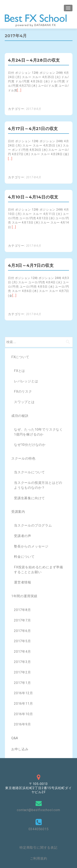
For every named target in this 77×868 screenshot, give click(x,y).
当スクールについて (29, 472)
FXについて (20, 357)
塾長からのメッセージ (31, 546)
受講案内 (18, 512)
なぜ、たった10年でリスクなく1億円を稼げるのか (38, 432)
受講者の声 (23, 536)
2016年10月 (23, 714)
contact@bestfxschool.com (38, 810)
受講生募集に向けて (29, 498)
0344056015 (39, 829)
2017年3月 (22, 662)
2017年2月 (22, 672)
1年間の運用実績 (24, 596)
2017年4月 (34, 109)
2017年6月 (22, 631)
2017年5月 (22, 641)
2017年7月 (22, 620)
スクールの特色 (23, 458)
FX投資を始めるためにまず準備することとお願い (38, 570)
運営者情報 (23, 582)
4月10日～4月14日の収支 (33, 197)
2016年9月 (22, 724)
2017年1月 (22, 683)
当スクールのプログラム (33, 525)
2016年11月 (23, 704)
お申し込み (20, 749)
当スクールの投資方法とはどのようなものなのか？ (38, 485)
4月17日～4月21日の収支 (33, 129)
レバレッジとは (26, 381)
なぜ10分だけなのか (30, 445)
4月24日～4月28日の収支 (34, 60)
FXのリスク (23, 391)
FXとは (20, 371)
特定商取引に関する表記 (38, 848)
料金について (24, 557)
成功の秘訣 (20, 416)
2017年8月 (22, 610)
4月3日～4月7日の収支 (31, 265)
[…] (19, 90)
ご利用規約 (39, 858)
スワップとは (24, 402)
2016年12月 (23, 693)
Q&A (15, 738)
